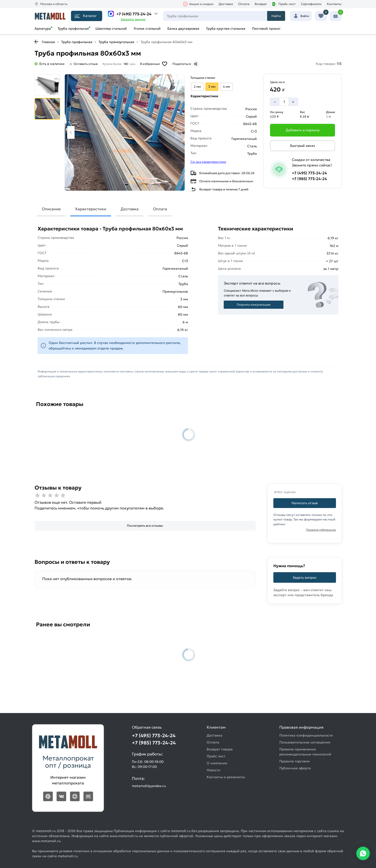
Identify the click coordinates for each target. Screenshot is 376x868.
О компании (217, 763)
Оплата (244, 4)
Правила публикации (321, 530)
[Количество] (284, 102)
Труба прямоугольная (116, 42)
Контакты (334, 4)
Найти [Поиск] (276, 16)
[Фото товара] (125, 132)
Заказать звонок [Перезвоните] (133, 19)
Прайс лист (284, 4)
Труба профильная (73, 29)
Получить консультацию (254, 305)
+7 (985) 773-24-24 (309, 179)
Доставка (226, 4)
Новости (214, 770)
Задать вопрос (305, 577)
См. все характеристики (208, 162)
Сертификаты (311, 4)
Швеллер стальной (111, 29)
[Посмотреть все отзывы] (145, 526)
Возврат (261, 4)
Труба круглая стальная (226, 29)
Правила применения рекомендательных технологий (305, 752)
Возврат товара (220, 749)
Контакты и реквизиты (226, 777)
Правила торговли (295, 761)
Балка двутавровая (183, 29)
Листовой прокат (266, 29)
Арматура (43, 29)
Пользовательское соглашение (305, 742)
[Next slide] (179, 132)
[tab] (122, 185)
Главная (48, 42)
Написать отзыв (305, 503)
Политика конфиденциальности (306, 735)
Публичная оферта (295, 768)
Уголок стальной (147, 29)
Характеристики (91, 209)
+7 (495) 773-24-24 (134, 14)
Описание (51, 209)
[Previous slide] (71, 132)
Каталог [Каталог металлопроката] (86, 16)
